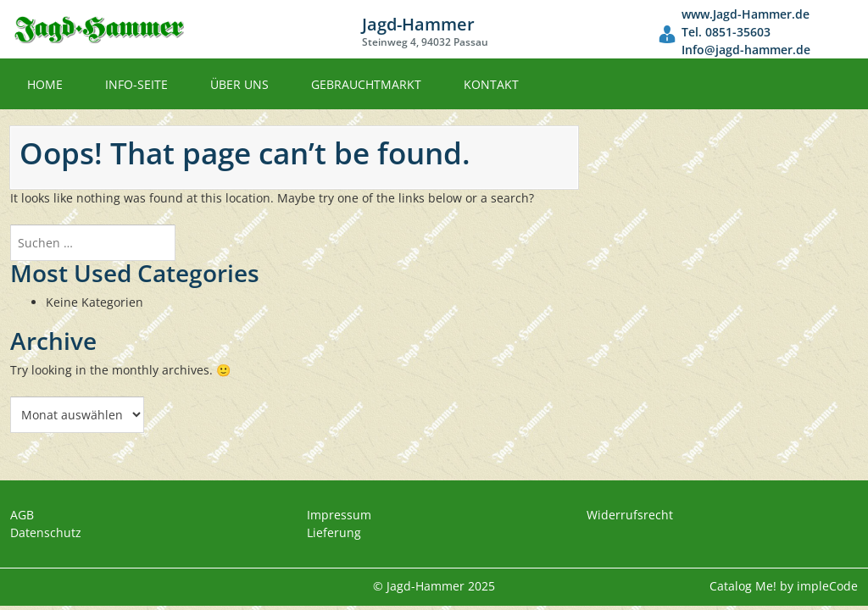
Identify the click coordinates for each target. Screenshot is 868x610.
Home (45, 84)
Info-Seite (136, 84)
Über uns (239, 84)
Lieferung (334, 532)
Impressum (339, 515)
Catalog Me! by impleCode (784, 586)
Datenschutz (46, 532)
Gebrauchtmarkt (366, 84)
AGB (22, 515)
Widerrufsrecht (630, 515)
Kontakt (491, 84)
